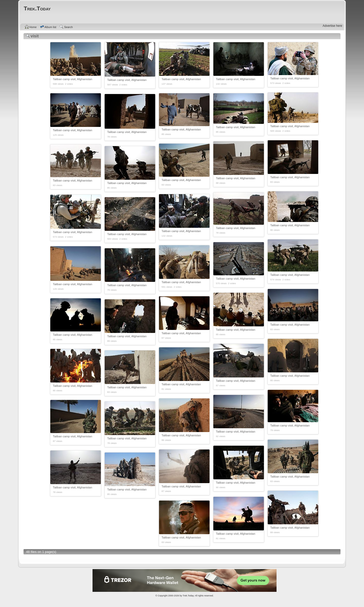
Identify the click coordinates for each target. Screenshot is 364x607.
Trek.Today (188, 596)
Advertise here (332, 26)
